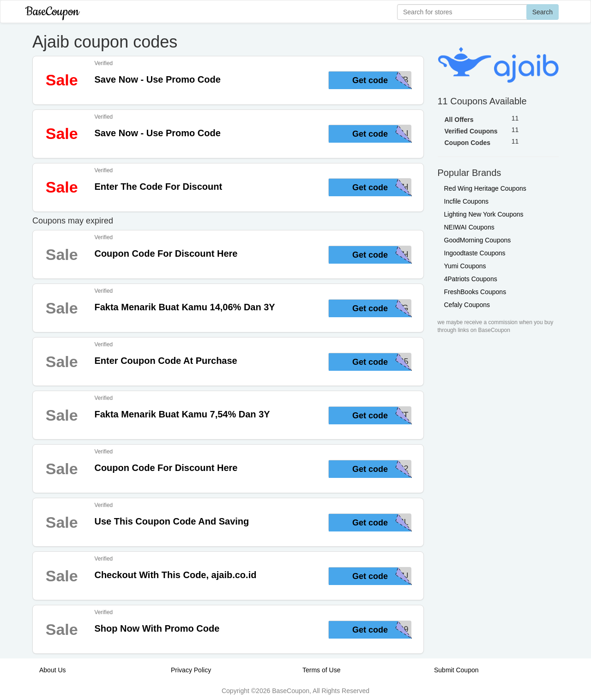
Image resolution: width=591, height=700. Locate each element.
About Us (53, 670)
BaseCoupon (52, 12)
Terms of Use (321, 670)
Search (543, 12)
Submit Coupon (456, 670)
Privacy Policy (191, 670)
